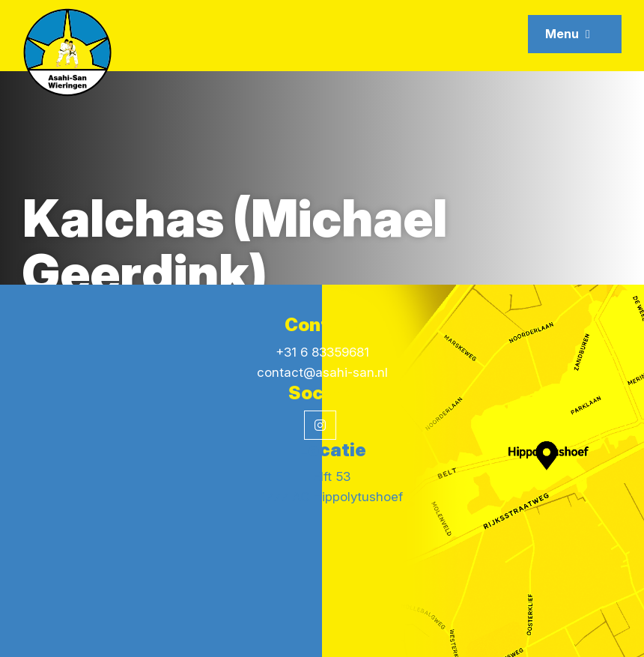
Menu (568, 34)
